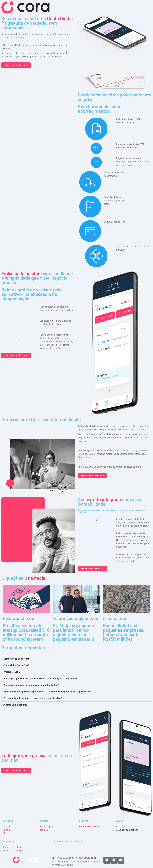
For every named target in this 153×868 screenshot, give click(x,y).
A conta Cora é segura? (15, 705)
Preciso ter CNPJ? (12, 672)
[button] (76, 659)
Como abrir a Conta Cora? (16, 665)
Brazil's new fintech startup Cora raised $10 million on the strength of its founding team (26, 632)
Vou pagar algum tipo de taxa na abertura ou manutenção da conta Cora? (40, 678)
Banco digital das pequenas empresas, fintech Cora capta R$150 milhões (124, 632)
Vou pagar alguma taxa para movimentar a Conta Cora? (31, 685)
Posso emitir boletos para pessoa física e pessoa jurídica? (33, 698)
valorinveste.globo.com (76, 618)
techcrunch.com (19, 618)
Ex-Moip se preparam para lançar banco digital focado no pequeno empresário (74, 632)
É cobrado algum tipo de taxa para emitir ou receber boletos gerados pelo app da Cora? (47, 692)
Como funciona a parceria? (17, 659)
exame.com (115, 618)
